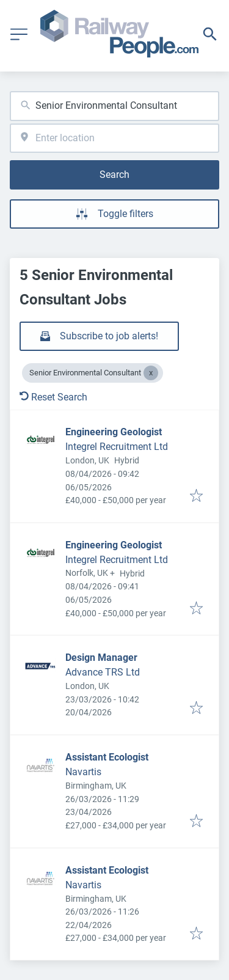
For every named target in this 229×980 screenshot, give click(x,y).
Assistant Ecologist (107, 757)
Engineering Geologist (114, 432)
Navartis (83, 772)
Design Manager (101, 658)
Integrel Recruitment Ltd (117, 447)
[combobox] (114, 106)
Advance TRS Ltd (103, 672)
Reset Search (53, 397)
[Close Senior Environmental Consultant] (151, 373)
